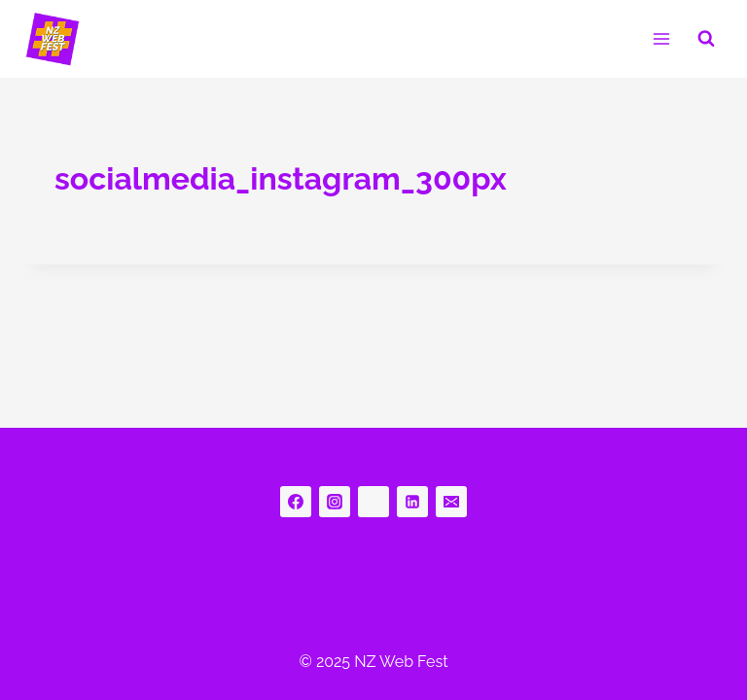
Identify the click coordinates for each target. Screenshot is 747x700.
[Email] (451, 502)
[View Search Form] (706, 39)
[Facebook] (296, 502)
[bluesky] (373, 502)
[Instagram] (335, 502)
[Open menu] (661, 38)
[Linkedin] (412, 502)
